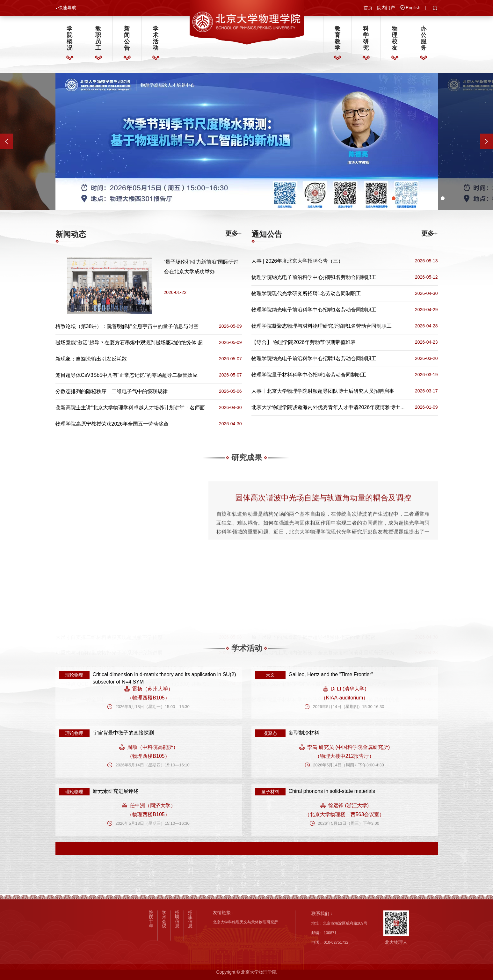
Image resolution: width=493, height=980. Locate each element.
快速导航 (67, 8)
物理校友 (395, 38)
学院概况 (69, 38)
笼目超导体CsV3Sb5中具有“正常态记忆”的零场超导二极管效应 (127, 375)
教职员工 (98, 38)
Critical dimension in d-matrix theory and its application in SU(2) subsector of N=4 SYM (164, 678)
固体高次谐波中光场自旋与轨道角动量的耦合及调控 (323, 550)
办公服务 (424, 38)
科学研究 (366, 38)
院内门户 (386, 8)
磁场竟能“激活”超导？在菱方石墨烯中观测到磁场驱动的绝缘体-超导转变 (137, 343)
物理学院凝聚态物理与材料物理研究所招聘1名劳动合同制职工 (322, 326)
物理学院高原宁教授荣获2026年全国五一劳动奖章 (112, 424)
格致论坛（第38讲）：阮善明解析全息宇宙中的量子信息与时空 (127, 326)
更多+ (233, 233)
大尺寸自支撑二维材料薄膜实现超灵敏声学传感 (109, 637)
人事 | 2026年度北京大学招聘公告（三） (297, 261)
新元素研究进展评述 (116, 791)
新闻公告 (127, 38)
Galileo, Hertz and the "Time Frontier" (331, 674)
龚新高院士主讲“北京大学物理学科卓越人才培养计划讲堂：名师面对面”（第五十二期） (154, 408)
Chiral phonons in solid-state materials (332, 791)
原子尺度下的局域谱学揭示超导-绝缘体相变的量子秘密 (313, 637)
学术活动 (156, 38)
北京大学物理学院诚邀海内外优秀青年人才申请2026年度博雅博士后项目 (334, 407)
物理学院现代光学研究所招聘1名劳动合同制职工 (306, 293)
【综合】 (262, 342)
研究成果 (247, 467)
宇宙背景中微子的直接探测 (123, 733)
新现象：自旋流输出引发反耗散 (91, 359)
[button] (435, 9)
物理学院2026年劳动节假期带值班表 (314, 342)
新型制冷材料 (304, 733)
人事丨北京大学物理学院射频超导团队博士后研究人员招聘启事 (323, 391)
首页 (368, 8)
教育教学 (337, 38)
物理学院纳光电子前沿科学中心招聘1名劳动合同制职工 (314, 277)
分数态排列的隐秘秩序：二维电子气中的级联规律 (112, 391)
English (413, 8)
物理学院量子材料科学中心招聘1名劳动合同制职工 (309, 375)
